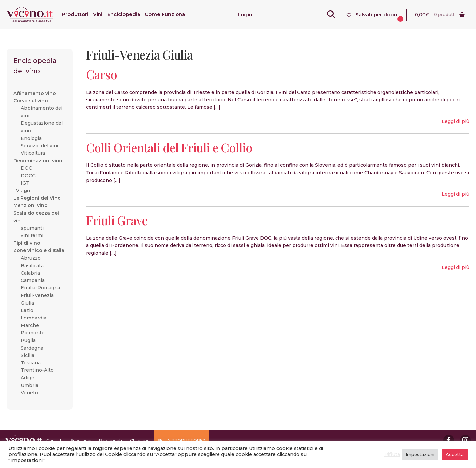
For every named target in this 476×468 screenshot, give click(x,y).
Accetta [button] (455, 454)
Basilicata (32, 266)
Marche (30, 325)
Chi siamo (140, 440)
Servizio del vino (40, 146)
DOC (26, 168)
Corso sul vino (31, 101)
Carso (101, 74)
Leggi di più (456, 121)
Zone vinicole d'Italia (39, 250)
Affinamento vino (35, 93)
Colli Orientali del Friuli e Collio (169, 147)
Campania (33, 280)
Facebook (449, 440)
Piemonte (33, 333)
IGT (25, 183)
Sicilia (28, 355)
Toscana (31, 363)
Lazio (27, 310)
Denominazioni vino (38, 161)
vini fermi (32, 235)
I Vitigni (22, 191)
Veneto (29, 393)
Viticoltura (33, 153)
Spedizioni (81, 440)
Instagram (465, 440)
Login (245, 14)
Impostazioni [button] (420, 454)
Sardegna (32, 348)
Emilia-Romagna (40, 288)
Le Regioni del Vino (37, 198)
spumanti (32, 228)
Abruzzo (31, 258)
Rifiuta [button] (392, 454)
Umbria (30, 385)
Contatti (55, 440)
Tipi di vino (27, 243)
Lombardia (34, 318)
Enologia (31, 138)
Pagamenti (111, 440)
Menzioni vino (30, 205)
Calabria (30, 273)
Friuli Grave (117, 220)
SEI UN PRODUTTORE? (181, 440)
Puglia (28, 340)
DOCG (28, 176)
